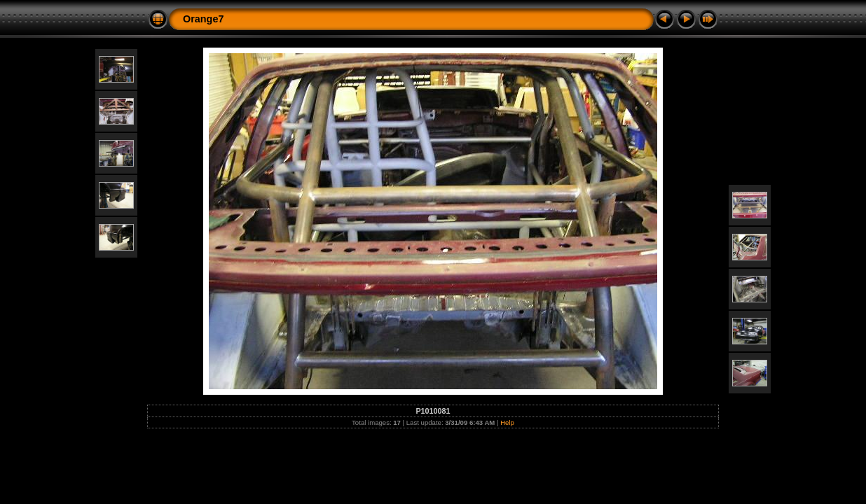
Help (507, 422)
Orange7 (203, 19)
